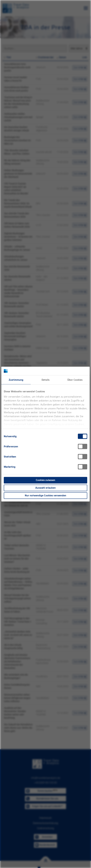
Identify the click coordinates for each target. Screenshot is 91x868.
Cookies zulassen (45, 480)
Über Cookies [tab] (75, 380)
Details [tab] (45, 380)
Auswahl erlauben (45, 488)
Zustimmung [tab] (16, 380)
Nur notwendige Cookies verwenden (45, 496)
